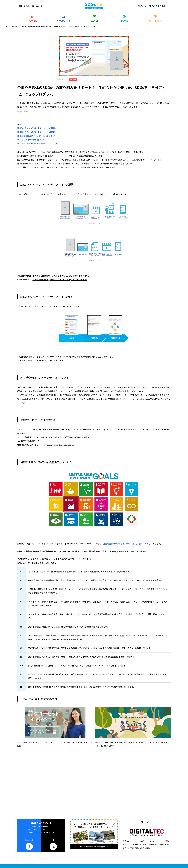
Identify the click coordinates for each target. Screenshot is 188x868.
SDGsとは (142, 6)
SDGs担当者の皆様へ (158, 6)
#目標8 (20, 112)
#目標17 (27, 112)
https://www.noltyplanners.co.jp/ (59, 445)
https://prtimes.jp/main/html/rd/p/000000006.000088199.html (63, 437)
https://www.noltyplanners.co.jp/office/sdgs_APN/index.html (60, 279)
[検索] (171, 6)
